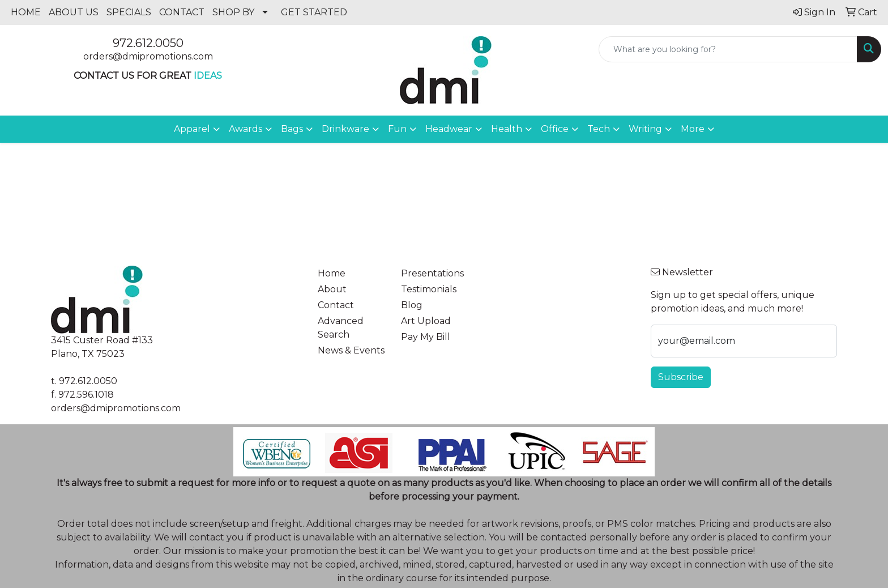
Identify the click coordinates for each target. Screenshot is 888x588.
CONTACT (182, 12)
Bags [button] (292, 129)
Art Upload (426, 321)
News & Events (351, 350)
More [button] (693, 129)
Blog (412, 305)
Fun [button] (397, 129)
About (332, 289)
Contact (336, 305)
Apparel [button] (192, 129)
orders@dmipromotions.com (148, 56)
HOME (26, 12)
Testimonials (429, 289)
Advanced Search (341, 328)
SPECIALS (129, 12)
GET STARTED (314, 12)
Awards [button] (246, 129)
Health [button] (507, 129)
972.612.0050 (148, 43)
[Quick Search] (728, 49)
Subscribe (681, 377)
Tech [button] (599, 129)
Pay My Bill (426, 337)
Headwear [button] (449, 129)
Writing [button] (645, 129)
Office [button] (555, 129)
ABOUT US (74, 12)
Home (332, 273)
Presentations (432, 273)
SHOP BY (233, 12)
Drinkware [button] (345, 129)
